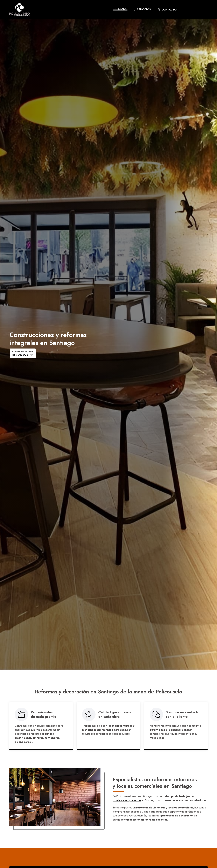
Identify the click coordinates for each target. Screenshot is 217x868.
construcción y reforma (127, 800)
